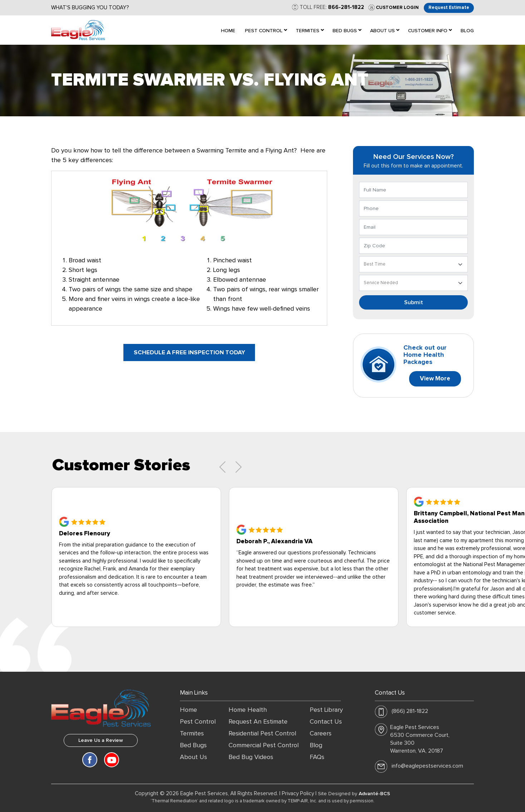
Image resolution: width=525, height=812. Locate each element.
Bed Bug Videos (251, 757)
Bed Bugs (193, 745)
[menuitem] (228, 30)
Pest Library (326, 710)
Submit (414, 302)
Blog (316, 745)
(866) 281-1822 (410, 711)
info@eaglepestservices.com (427, 766)
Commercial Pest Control (264, 745)
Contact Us (326, 722)
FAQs (317, 757)
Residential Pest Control (262, 734)
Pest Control (198, 722)
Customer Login (393, 8)
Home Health (248, 710)
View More (435, 379)
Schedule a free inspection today (189, 353)
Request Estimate (449, 8)
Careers (321, 734)
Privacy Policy (298, 794)
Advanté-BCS (374, 794)
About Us (193, 757)
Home (188, 710)
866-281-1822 (346, 7)
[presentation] (222, 467)
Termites (192, 734)
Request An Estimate (258, 722)
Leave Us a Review (101, 740)
